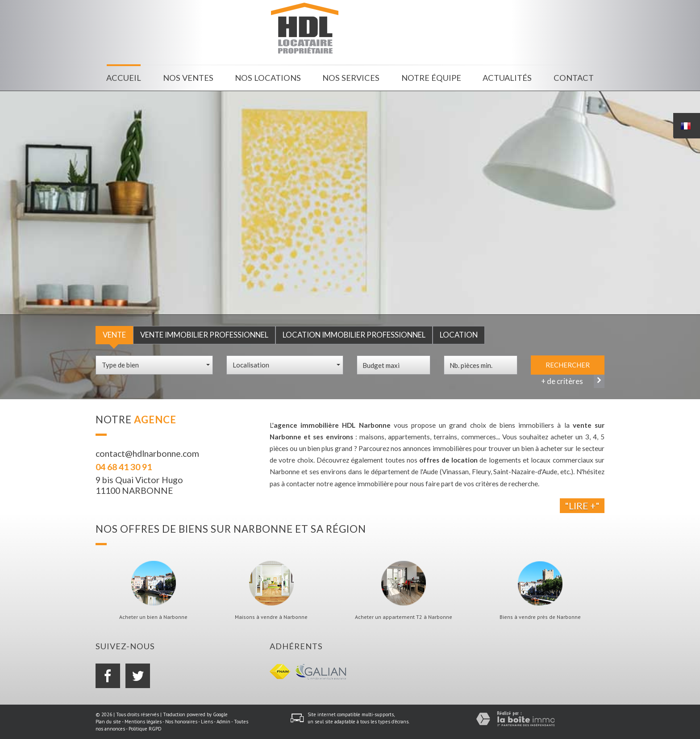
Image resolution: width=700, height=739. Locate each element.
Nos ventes (188, 78)
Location (459, 335)
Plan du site (108, 722)
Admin (223, 722)
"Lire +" (582, 506)
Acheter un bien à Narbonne (153, 617)
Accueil (124, 78)
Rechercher (568, 365)
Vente (114, 335)
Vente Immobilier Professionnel (204, 335)
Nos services (351, 78)
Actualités (507, 78)
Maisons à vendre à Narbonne (271, 617)
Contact (574, 78)
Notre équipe (431, 78)
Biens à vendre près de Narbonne (540, 617)
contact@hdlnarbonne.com (147, 453)
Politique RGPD (145, 729)
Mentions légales (143, 722)
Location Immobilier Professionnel (354, 335)
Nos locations (268, 78)
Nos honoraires (181, 722)
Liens (207, 722)
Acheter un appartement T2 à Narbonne (404, 617)
